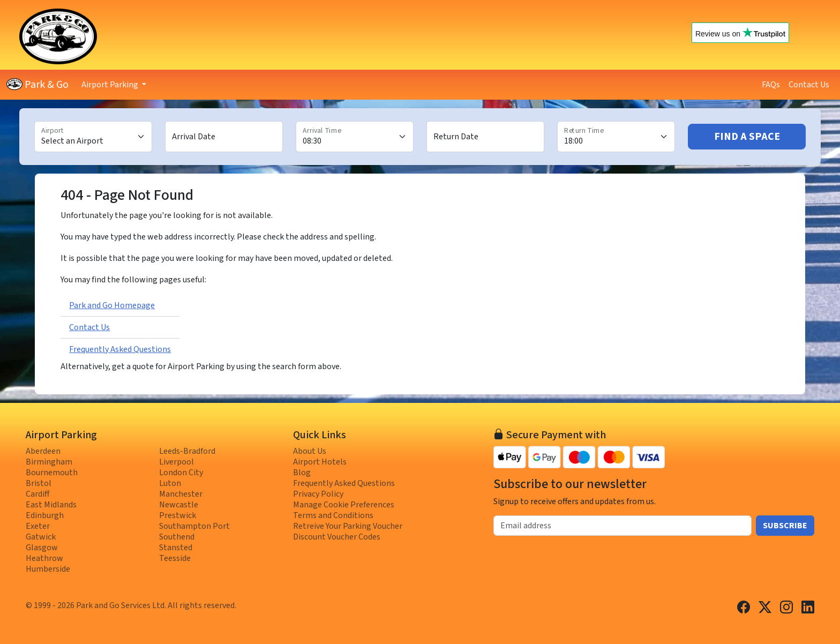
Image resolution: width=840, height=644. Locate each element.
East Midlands (51, 505)
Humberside (48, 569)
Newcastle (179, 505)
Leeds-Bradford (187, 451)
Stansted (176, 548)
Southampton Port (194, 526)
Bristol (39, 483)
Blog (302, 473)
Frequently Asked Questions (120, 349)
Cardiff (37, 494)
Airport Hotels (320, 462)
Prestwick (178, 515)
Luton (170, 483)
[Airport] (93, 137)
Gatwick (41, 537)
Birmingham (49, 462)
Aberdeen (43, 451)
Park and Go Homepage (112, 305)
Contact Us (809, 85)
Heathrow (44, 558)
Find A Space (747, 137)
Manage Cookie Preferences (344, 505)
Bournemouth (52, 473)
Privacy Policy (318, 494)
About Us (310, 451)
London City (181, 473)
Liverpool (177, 462)
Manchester (181, 494)
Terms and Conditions (333, 515)
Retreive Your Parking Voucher (348, 526)
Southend (177, 537)
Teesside (175, 558)
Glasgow (42, 548)
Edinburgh (45, 515)
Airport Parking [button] (111, 85)
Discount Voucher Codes (337, 537)
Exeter (38, 526)
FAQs (771, 85)
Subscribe (785, 526)
